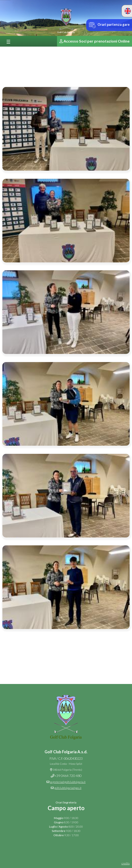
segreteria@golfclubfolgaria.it (68, 782)
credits (126, 863)
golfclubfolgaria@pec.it (68, 788)
